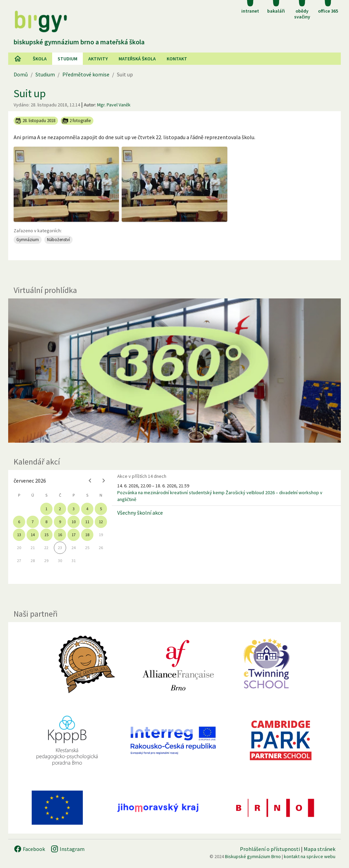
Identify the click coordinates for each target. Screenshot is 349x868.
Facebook (29, 849)
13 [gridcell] (19, 535)
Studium (67, 59)
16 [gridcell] (60, 535)
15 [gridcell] (46, 535)
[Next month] (104, 481)
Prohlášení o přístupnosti (270, 849)
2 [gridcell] (60, 509)
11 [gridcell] (87, 522)
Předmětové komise (86, 74)
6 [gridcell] (19, 522)
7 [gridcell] (33, 522)
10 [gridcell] (74, 522)
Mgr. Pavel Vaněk (114, 105)
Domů (21, 74)
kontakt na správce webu (310, 856)
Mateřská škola (137, 59)
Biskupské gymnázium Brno (253, 856)
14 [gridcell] (33, 535)
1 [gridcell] (46, 509)
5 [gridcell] (101, 509)
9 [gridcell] (60, 522)
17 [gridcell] (74, 535)
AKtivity (98, 59)
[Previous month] (90, 481)
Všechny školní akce (140, 513)
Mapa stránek (320, 849)
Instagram (67, 849)
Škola (40, 59)
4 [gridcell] (87, 509)
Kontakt (177, 59)
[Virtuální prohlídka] (174, 371)
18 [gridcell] (87, 535)
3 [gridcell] (74, 509)
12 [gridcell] (101, 522)
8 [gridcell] (46, 522)
